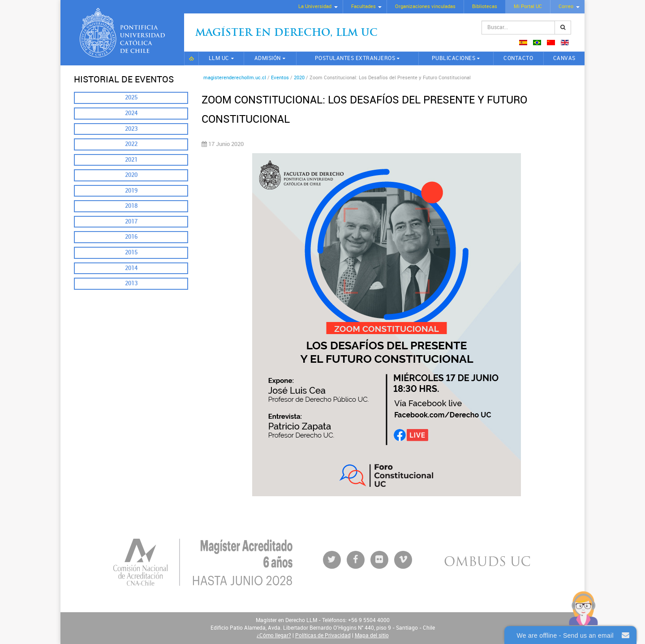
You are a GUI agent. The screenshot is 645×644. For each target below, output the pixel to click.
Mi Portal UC (528, 6)
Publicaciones (454, 58)
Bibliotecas (485, 6)
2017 (131, 221)
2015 (131, 252)
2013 (131, 283)
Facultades (363, 6)
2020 (131, 175)
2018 (131, 206)
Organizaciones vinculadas (425, 6)
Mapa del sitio (372, 635)
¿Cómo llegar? (274, 635)
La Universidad (315, 6)
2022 (131, 144)
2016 (131, 237)
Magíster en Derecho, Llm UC (286, 33)
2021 (131, 160)
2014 (131, 268)
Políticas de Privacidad (323, 635)
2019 (131, 191)
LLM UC (219, 58)
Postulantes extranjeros (355, 58)
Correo (566, 6)
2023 (131, 129)
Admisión (268, 58)
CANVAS (564, 58)
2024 (131, 113)
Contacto (518, 58)
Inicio (191, 58)
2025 (131, 97)
